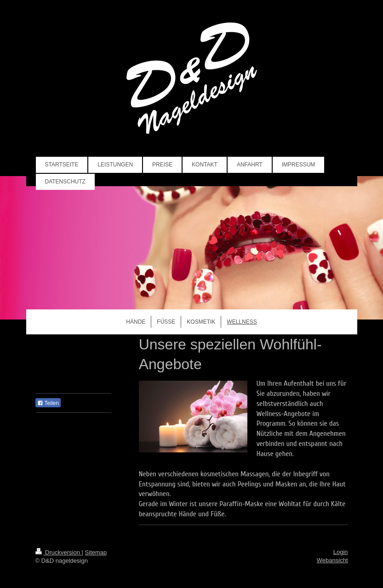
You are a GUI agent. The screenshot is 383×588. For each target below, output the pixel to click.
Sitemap (96, 552)
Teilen (48, 403)
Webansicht (332, 560)
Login (341, 552)
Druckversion (59, 552)
